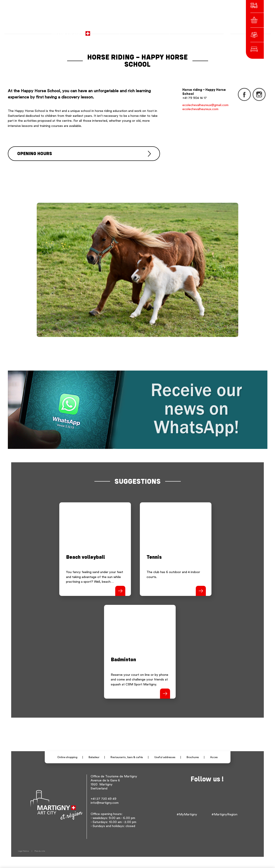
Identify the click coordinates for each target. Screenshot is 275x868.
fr (179, 31)
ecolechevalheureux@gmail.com (205, 105)
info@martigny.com (105, 803)
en (192, 31)
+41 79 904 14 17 (195, 98)
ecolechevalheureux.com (200, 109)
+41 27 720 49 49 (103, 799)
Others (202, 31)
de (185, 31)
